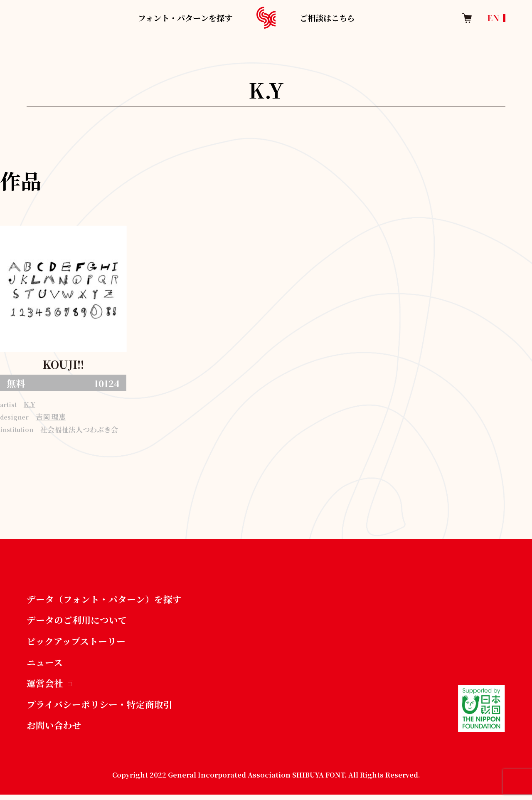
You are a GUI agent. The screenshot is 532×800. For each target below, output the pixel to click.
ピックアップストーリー (76, 644)
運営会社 (50, 687)
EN (493, 18)
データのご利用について (77, 622)
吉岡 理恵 (51, 418)
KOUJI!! (63, 364)
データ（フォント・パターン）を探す (104, 601)
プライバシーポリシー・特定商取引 (100, 709)
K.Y (30, 405)
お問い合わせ (54, 730)
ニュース (45, 665)
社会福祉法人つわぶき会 (79, 431)
